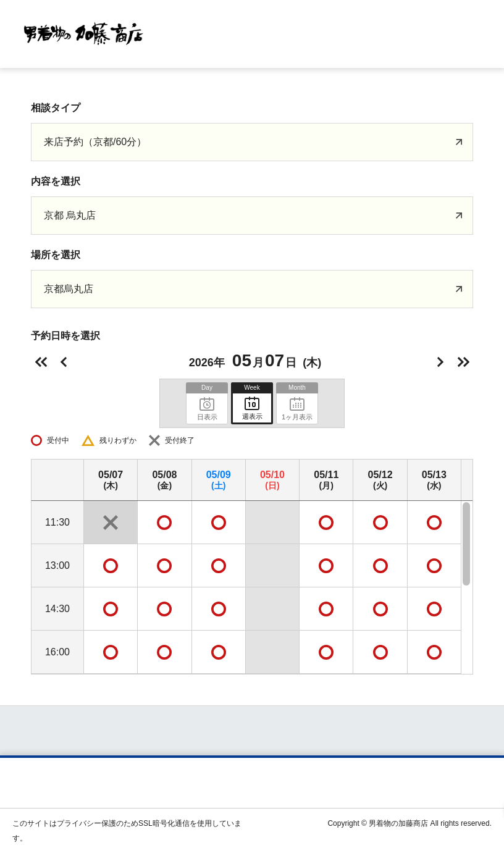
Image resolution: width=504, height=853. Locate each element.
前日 (64, 362)
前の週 (41, 362)
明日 (440, 362)
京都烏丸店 (69, 289)
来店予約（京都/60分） (95, 142)
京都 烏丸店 (70, 215)
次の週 (463, 362)
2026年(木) (255, 360)
